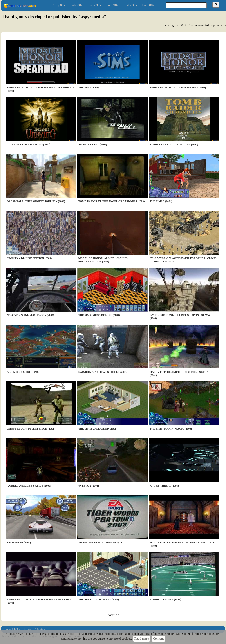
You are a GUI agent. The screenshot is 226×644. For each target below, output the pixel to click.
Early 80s (58, 5)
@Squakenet (40, 629)
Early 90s (94, 5)
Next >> (113, 615)
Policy (17, 629)
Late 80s (76, 5)
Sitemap (7, 629)
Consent (158, 639)
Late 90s (112, 5)
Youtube (27, 629)
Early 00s (130, 5)
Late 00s (148, 5)
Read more (142, 639)
